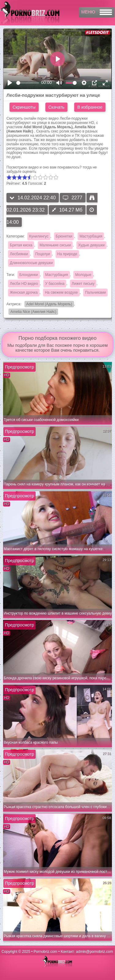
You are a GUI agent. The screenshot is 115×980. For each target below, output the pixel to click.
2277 (73, 198)
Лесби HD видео (24, 284)
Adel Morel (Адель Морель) (48, 305)
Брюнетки (64, 236)
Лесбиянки (19, 254)
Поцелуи (43, 254)
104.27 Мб (67, 210)
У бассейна (55, 284)
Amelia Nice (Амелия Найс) (32, 312)
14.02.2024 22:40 (33, 198)
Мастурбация (91, 236)
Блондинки (29, 275)
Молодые (83, 275)
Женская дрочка (24, 292)
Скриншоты (24, 107)
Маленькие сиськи (55, 245)
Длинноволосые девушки (31, 263)
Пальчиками (95, 292)
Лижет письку (83, 284)
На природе (67, 254)
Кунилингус (39, 236)
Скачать (57, 107)
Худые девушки (91, 245)
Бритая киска (21, 245)
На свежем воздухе (61, 292)
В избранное (90, 107)
